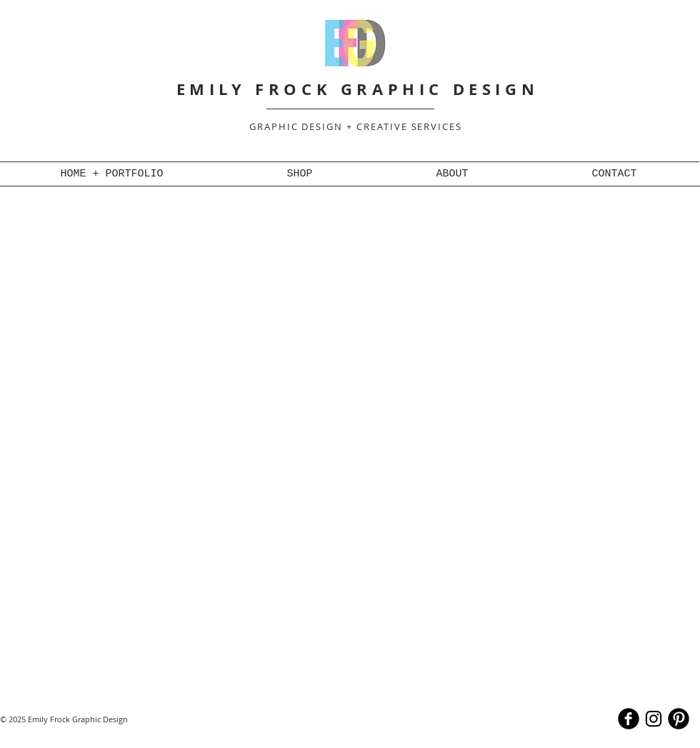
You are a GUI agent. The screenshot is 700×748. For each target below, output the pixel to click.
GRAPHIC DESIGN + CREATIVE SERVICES (356, 126)
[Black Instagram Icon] (654, 719)
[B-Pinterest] (679, 719)
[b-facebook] (629, 719)
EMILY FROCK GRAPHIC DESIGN (358, 89)
